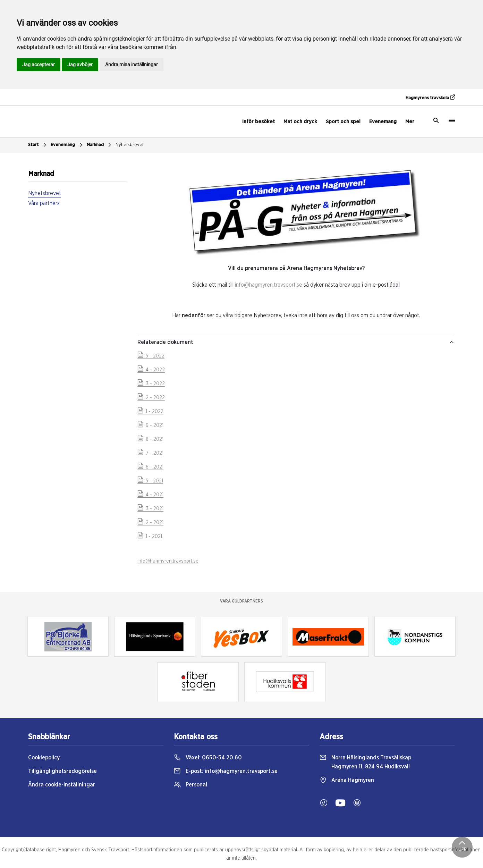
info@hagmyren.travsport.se (269, 285)
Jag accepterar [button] (39, 65)
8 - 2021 (150, 439)
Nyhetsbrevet (130, 145)
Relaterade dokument (296, 342)
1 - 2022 (150, 412)
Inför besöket (259, 122)
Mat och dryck (300, 122)
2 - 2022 (151, 398)
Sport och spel (343, 122)
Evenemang (383, 122)
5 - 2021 (150, 481)
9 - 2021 (150, 425)
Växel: (208, 758)
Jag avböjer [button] (80, 65)
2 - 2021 (150, 523)
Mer (410, 122)
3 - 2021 (150, 509)
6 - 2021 (150, 467)
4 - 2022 (151, 370)
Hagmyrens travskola (430, 98)
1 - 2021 (150, 537)
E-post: (226, 771)
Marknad (100, 145)
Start (38, 145)
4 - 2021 (150, 495)
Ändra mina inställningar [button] (132, 65)
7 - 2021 (150, 453)
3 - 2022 (151, 384)
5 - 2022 (151, 356)
